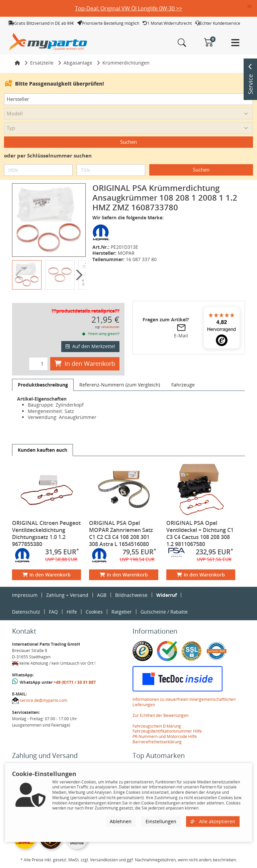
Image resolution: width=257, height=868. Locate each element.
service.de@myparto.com (44, 700)
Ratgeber (122, 612)
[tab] (43, 385)
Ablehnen (121, 821)
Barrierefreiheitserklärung (157, 742)
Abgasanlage (78, 63)
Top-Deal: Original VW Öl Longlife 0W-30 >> (128, 8)
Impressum (25, 595)
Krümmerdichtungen (126, 63)
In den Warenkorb (85, 363)
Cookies (94, 612)
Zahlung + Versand (67, 595)
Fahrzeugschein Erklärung (157, 726)
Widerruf (166, 595)
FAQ (53, 612)
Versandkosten (110, 327)
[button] (252, 7)
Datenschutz (26, 612)
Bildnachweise (131, 595)
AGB (102, 595)
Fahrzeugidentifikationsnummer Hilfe (167, 731)
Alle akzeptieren (213, 821)
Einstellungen (161, 821)
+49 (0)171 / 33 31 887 (75, 682)
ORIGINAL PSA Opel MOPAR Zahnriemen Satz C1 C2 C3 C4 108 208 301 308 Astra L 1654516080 (121, 533)
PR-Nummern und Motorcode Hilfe (165, 736)
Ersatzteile (42, 63)
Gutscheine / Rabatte (164, 612)
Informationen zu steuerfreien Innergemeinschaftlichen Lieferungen (184, 702)
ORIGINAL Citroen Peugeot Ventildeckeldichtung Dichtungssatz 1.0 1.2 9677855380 (46, 533)
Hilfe (72, 612)
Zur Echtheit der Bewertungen (160, 715)
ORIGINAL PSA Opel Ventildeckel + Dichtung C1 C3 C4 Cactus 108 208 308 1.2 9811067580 (200, 533)
